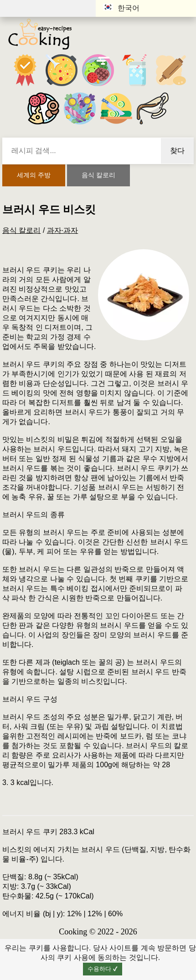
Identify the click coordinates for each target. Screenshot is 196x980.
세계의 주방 (34, 175)
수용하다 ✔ (103, 969)
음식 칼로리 (98, 175)
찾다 (177, 151)
